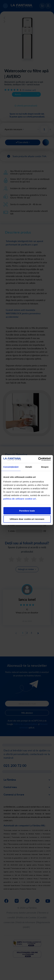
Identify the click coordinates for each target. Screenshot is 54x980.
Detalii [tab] (29, 467)
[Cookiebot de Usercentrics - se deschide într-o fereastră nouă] (38, 459)
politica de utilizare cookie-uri (20, 499)
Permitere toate (27, 511)
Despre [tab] (45, 467)
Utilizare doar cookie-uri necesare (27, 519)
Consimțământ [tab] (11, 467)
